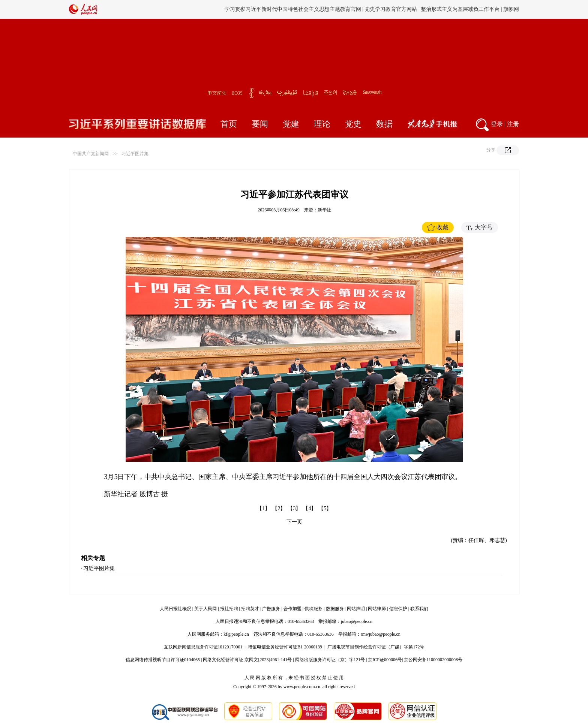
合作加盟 (292, 609)
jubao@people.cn (357, 621)
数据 (384, 124)
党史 (353, 124)
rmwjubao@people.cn (381, 634)
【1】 (263, 508)
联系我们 (419, 609)
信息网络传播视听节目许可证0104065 (163, 660)
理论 (322, 124)
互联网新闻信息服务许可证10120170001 (203, 647)
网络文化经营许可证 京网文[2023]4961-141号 (247, 660)
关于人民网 (205, 609)
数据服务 (335, 609)
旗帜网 (511, 9)
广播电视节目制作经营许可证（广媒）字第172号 (376, 647)
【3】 (294, 508)
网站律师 (377, 609)
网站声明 (356, 609)
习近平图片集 (135, 154)
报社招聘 (229, 609)
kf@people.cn (236, 634)
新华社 (324, 210)
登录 (497, 124)
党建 (291, 124)
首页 (229, 124)
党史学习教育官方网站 (391, 9)
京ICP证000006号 (385, 660)
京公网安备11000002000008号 (433, 660)
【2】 (279, 508)
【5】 (325, 508)
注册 (513, 124)
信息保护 (398, 609)
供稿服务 (313, 609)
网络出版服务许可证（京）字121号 (330, 660)
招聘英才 (250, 609)
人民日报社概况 (175, 609)
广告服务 (271, 609)
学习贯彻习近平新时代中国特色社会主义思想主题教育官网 (293, 9)
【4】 (310, 508)
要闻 (260, 124)
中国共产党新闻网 (91, 154)
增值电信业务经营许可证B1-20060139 (285, 647)
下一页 (294, 522)
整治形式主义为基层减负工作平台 (460, 9)
